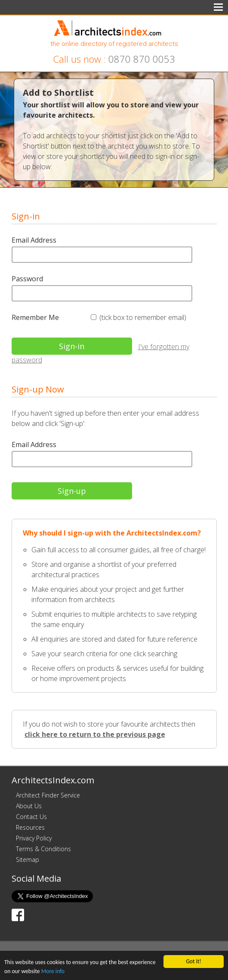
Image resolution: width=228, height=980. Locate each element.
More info (53, 972)
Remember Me (35, 317)
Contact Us (31, 817)
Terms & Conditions (43, 849)
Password (27, 279)
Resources (30, 827)
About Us (29, 806)
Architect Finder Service (48, 795)
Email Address (34, 240)
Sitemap (28, 860)
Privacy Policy (34, 838)
